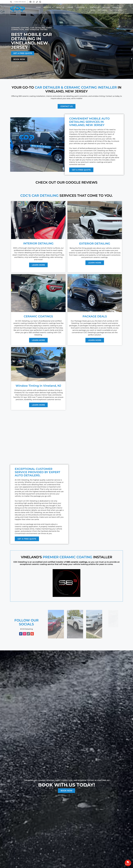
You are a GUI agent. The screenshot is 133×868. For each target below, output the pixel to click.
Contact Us (95, 7)
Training (106, 7)
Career (70, 7)
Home (38, 7)
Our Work (117, 7)
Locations (82, 7)
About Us (60, 7)
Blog (93, 10)
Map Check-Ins (116, 10)
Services (48, 7)
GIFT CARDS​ (102, 10)
